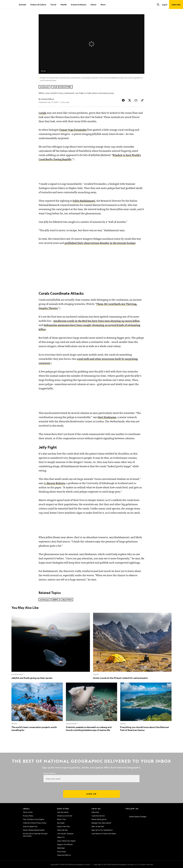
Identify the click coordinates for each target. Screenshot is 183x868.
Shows (93, 4)
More (103, 4)
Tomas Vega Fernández (73, 130)
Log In (165, 4)
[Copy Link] (142, 100)
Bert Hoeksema (107, 417)
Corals (42, 113)
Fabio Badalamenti (84, 201)
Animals (22, 4)
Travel (53, 4)
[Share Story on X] (130, 100)
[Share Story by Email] (136, 100)
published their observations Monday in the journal (100, 243)
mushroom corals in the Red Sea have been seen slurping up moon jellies (96, 321)
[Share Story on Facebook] (123, 100)
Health (64, 4)
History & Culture (38, 4)
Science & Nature (79, 4)
